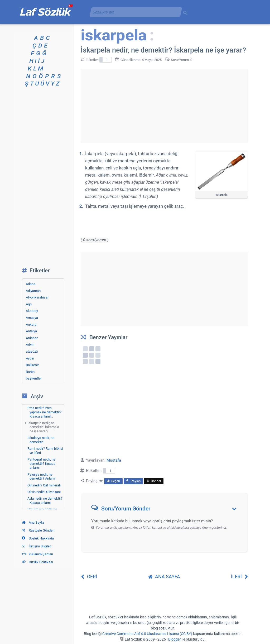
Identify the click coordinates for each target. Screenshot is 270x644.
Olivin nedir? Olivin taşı (44, 492)
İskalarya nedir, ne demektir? (41, 440)
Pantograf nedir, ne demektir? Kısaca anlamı (41, 463)
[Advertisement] (164, 106)
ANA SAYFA (164, 577)
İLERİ (240, 577)
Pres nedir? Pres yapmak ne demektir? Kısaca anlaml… (44, 412)
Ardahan (32, 338)
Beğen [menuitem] (113, 481)
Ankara (31, 325)
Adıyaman (33, 291)
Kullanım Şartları (37, 554)
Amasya (32, 318)
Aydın (30, 358)
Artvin (30, 345)
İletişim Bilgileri (37, 546)
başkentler (34, 378)
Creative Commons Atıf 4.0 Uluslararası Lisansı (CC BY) (147, 634)
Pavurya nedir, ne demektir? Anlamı (41, 477)
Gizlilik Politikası (37, 562)
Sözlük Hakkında (38, 538)
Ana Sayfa (33, 522)
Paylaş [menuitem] (133, 481)
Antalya (31, 331)
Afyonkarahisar (37, 297)
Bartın (30, 372)
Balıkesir (32, 365)
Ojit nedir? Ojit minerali (44, 485)
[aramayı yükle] (134, 12)
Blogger (175, 639)
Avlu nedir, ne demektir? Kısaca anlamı (45, 501)
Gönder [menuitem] (154, 481)
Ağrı (29, 304)
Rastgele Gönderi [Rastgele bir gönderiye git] (38, 530)
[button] (166, 510)
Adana (31, 284)
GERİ (89, 577)
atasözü (32, 351)
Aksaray (32, 311)
